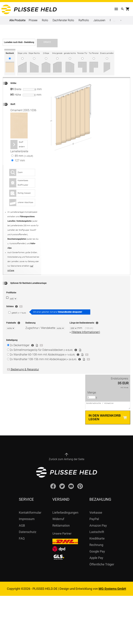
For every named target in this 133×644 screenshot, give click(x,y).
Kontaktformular (30, 514)
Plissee (33, 20)
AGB (22, 527)
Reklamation (61, 527)
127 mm (18, 160)
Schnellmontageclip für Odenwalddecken (41, 350)
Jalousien (99, 20)
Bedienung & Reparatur (23, 369)
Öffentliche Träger (102, 566)
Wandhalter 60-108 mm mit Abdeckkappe (42, 355)
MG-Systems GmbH (112, 590)
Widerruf (58, 520)
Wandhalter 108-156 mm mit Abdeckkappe (43, 359)
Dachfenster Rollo (63, 20)
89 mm (22, 156)
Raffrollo (84, 20)
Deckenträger (20, 345)
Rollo (45, 20)
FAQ (22, 540)
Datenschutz (28, 533)
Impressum (27, 520)
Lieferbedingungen (65, 514)
